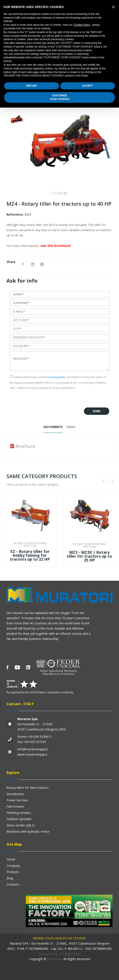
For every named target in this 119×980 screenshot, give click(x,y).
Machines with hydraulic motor (28, 831)
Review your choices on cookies (59, 938)
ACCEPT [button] (87, 86)
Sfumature (54, 959)
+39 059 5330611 (40, 737)
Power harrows (17, 800)
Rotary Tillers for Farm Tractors (28, 788)
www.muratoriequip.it (32, 754)
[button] (113, 7)
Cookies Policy (70, 954)
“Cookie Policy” (82, 25)
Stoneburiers (15, 794)
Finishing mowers (19, 813)
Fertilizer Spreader (19, 819)
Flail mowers (15, 806)
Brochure (25, 446)
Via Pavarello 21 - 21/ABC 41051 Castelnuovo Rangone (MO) (42, 724)
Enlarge (60, 193)
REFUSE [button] (32, 86)
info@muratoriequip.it (33, 749)
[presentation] (43, 399)
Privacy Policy (48, 954)
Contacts (13, 884)
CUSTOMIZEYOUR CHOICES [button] (59, 97)
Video (71, 427)
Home (11, 859)
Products (13, 872)
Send (97, 411)
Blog (10, 878)
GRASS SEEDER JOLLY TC (21, 825)
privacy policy (57, 377)
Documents (53, 427)
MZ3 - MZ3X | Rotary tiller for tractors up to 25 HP (89, 556)
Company (13, 866)
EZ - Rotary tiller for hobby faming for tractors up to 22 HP (30, 555)
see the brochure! (56, 246)
